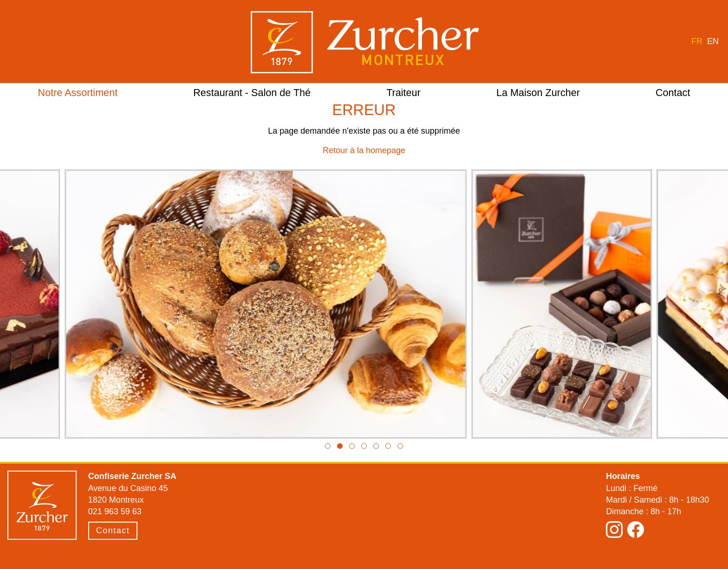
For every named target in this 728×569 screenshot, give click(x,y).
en (713, 41)
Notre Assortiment (78, 93)
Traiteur (403, 93)
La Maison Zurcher (538, 93)
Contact (673, 93)
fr (697, 41)
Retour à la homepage (364, 150)
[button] (328, 446)
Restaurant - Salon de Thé (252, 93)
